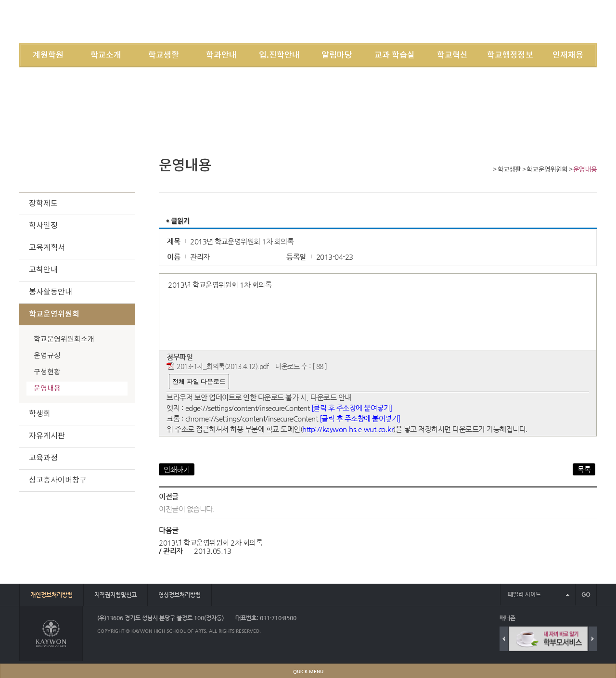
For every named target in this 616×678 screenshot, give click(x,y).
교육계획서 (47, 248)
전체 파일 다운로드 (199, 381)
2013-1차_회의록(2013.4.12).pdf (223, 366)
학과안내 (221, 55)
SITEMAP (519, 21)
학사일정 (43, 226)
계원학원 (48, 55)
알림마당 (337, 55)
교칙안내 (43, 270)
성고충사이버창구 (58, 480)
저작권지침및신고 (115, 595)
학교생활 (164, 55)
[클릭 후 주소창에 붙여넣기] (352, 408)
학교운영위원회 (547, 170)
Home (487, 171)
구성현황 (47, 372)
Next (593, 639)
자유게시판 (47, 436)
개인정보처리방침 (51, 595)
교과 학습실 (395, 55)
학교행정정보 (510, 55)
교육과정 (43, 458)
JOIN (491, 21)
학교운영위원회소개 (64, 339)
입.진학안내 (279, 55)
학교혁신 (452, 55)
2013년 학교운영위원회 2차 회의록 (211, 543)
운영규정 (47, 356)
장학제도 (43, 204)
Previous (504, 639)
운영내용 (585, 170)
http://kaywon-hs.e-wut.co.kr (348, 429)
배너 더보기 (595, 618)
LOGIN (465, 21)
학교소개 (106, 55)
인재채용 (568, 55)
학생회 (40, 414)
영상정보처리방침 (180, 595)
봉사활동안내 (51, 292)
